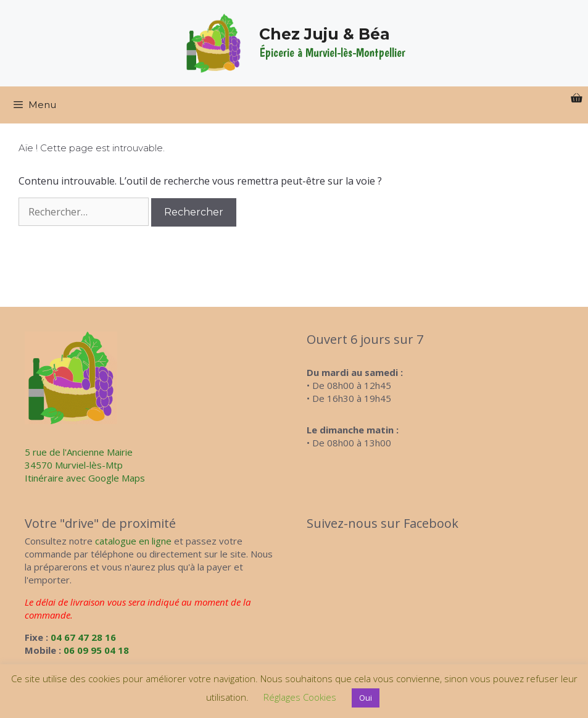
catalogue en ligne (133, 541)
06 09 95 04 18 (96, 650)
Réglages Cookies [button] (300, 697)
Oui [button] (366, 698)
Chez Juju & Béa (325, 34)
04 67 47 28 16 (83, 637)
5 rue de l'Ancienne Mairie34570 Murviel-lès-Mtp (79, 458)
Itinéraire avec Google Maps (85, 478)
